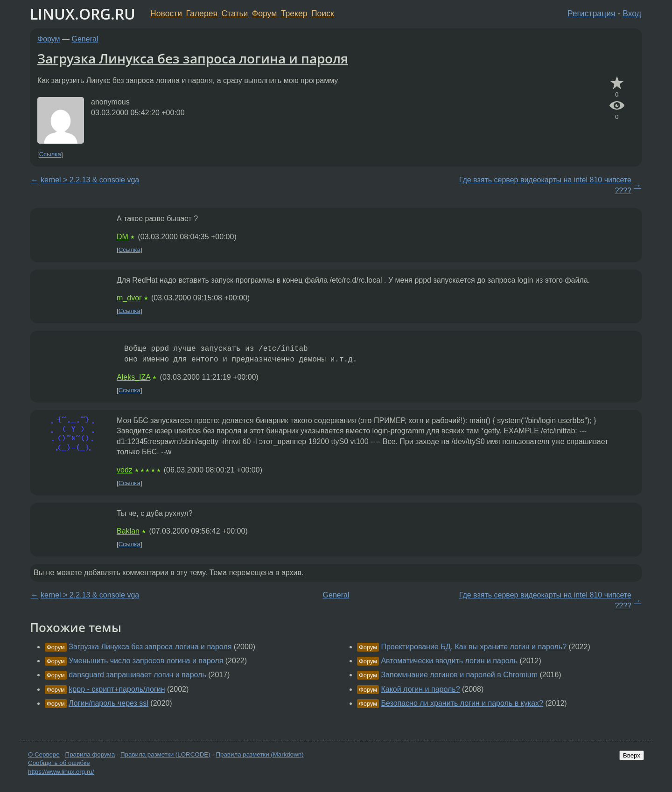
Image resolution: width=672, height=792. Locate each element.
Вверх (632, 755)
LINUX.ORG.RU (83, 14)
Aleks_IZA (133, 377)
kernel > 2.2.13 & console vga (90, 180)
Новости (166, 14)
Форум (264, 14)
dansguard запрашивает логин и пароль (137, 675)
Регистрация (591, 14)
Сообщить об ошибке (59, 763)
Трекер (294, 14)
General (85, 39)
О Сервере (44, 754)
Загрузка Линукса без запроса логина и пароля (193, 58)
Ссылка (50, 155)
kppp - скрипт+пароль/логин (117, 689)
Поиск (323, 14)
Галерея (202, 14)
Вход (632, 14)
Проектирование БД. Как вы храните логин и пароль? (474, 647)
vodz (125, 470)
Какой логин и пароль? (420, 689)
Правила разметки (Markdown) (259, 754)
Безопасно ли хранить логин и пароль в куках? (462, 703)
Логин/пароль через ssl (108, 703)
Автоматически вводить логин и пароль (449, 661)
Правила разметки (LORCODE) (165, 754)
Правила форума (90, 754)
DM (122, 237)
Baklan (128, 531)
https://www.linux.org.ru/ (61, 772)
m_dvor (129, 298)
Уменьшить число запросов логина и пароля (146, 661)
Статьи (234, 14)
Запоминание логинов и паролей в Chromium (459, 675)
